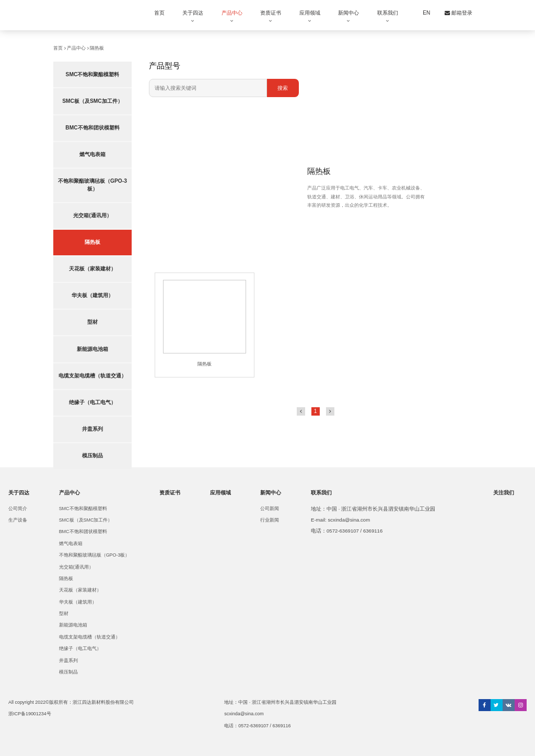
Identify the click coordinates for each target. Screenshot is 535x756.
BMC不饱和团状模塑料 (92, 128)
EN (426, 13)
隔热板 (97, 48)
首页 (159, 13)
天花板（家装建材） (92, 269)
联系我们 (388, 13)
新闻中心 (348, 13)
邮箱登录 (458, 13)
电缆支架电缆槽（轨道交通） (92, 376)
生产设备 (18, 520)
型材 (92, 322)
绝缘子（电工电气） (92, 402)
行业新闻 (270, 520)
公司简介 (18, 509)
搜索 (283, 88)
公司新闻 (270, 509)
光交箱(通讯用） (92, 215)
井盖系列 (92, 429)
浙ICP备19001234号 (30, 714)
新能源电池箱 (92, 349)
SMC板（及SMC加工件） (92, 101)
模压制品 (92, 456)
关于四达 (193, 13)
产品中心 (232, 13)
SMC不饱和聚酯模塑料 (93, 74)
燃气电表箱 (92, 154)
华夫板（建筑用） (92, 295)
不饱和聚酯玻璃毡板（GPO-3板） (92, 185)
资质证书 (271, 13)
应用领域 (310, 13)
